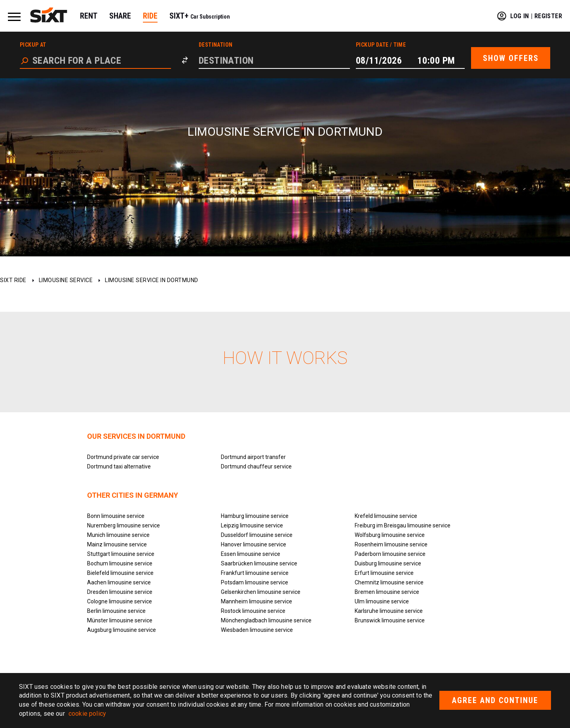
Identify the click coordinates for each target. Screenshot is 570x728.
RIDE (150, 16)
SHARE (120, 16)
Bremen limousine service (387, 592)
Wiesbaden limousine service (257, 630)
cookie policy (87, 714)
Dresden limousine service (120, 592)
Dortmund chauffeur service (256, 466)
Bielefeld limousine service (120, 573)
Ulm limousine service (382, 601)
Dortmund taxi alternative (119, 466)
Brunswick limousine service (390, 620)
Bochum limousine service (120, 563)
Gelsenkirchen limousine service (261, 592)
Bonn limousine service (116, 516)
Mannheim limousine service (256, 601)
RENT (89, 16)
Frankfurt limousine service (255, 573)
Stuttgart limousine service (121, 554)
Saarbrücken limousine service (259, 563)
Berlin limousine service (116, 611)
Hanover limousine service (254, 544)
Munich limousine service (118, 535)
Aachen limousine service (119, 582)
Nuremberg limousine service (123, 525)
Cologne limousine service (120, 601)
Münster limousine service (120, 620)
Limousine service (66, 280)
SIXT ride (13, 280)
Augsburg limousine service (122, 630)
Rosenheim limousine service (391, 544)
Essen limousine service (251, 554)
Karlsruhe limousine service (389, 611)
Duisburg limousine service (388, 563)
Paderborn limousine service (390, 554)
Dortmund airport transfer (253, 457)
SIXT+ (200, 16)
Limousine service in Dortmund (152, 280)
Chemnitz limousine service (389, 582)
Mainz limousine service (117, 544)
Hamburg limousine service (255, 516)
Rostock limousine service (253, 611)
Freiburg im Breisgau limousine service (403, 525)
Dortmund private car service (123, 457)
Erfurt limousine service (384, 573)
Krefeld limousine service (386, 516)
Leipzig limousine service (252, 525)
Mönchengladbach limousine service (266, 620)
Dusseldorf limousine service (257, 535)
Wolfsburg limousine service (390, 535)
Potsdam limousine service (255, 582)
